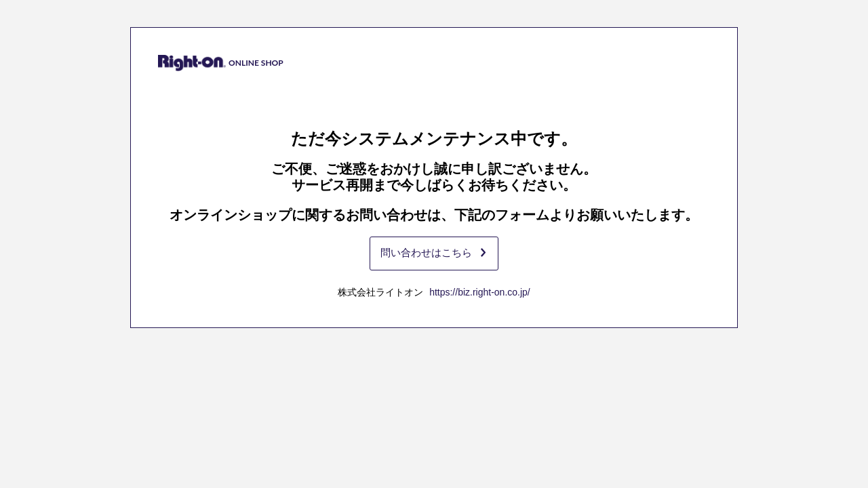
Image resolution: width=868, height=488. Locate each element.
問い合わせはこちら (433, 252)
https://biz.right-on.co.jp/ (480, 292)
